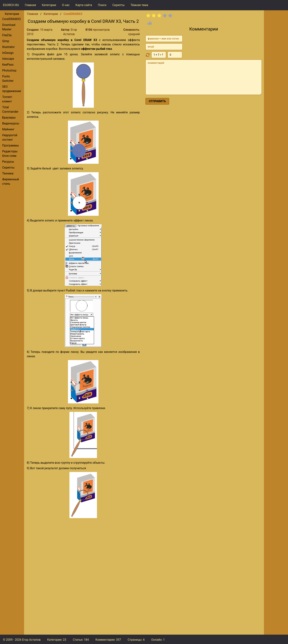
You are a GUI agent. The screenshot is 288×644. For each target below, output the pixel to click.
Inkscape (8, 59)
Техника (8, 173)
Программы (10, 145)
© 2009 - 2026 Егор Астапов (22, 640)
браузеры (9, 118)
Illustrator (8, 47)
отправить (157, 101)
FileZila (7, 35)
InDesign (8, 53)
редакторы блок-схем (10, 154)
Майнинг (8, 129)
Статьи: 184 (81, 640)
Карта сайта (84, 5)
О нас (66, 5)
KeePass (8, 65)
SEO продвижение (12, 89)
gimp (6, 41)
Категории (49, 5)
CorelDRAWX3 (11, 19)
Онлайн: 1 (158, 640)
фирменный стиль (11, 181)
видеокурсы (11, 123)
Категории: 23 (57, 640)
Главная (30, 5)
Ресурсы (8, 162)
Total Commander (10, 109)
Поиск (102, 5)
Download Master (9, 27)
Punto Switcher (8, 79)
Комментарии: (108, 640)
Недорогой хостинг (10, 137)
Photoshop (9, 70)
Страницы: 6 (136, 640)
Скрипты (119, 5)
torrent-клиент (7, 99)
